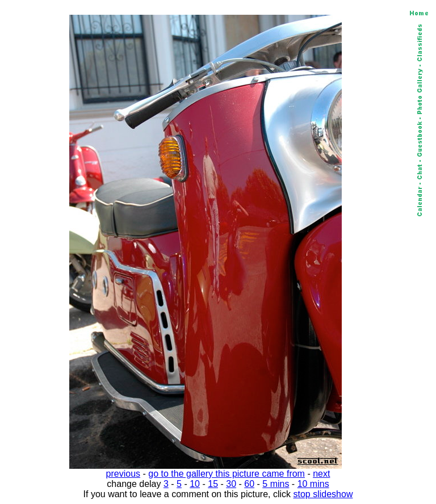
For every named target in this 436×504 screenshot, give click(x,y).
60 (249, 484)
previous (123, 474)
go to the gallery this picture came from (227, 474)
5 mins (276, 484)
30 (231, 484)
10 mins (313, 484)
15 (213, 484)
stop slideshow (323, 494)
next (321, 474)
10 (195, 484)
